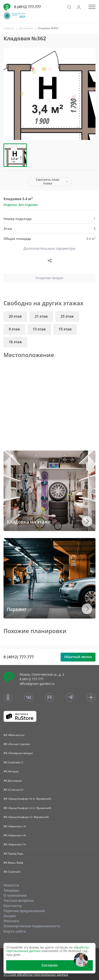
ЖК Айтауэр (11, 771)
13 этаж (39, 329)
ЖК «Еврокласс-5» (15, 844)
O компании (15, 895)
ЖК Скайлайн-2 (13, 762)
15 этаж (65, 329)
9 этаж (14, 329)
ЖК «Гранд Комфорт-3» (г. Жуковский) (27, 799)
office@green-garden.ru (37, 684)
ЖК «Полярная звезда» (18, 753)
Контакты (13, 906)
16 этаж (15, 342)
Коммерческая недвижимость (32, 926)
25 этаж (67, 316)
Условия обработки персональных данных (36, 975)
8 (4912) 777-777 (27, 7)
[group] (49, 94)
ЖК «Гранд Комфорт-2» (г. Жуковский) (27, 808)
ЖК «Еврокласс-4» (15, 835)
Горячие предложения (24, 911)
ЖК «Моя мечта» (14, 735)
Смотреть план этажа (48, 181)
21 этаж (41, 316)
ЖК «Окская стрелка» (17, 744)
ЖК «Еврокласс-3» (15, 826)
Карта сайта (15, 931)
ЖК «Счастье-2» (13, 790)
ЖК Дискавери (13, 781)
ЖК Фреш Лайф (13, 863)
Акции (10, 916)
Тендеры (11, 890)
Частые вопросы (19, 900)
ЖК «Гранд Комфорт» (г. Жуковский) (26, 817)
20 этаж (15, 316)
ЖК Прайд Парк (13, 854)
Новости (11, 885)
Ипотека (11, 921)
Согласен (49, 965)
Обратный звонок (78, 657)
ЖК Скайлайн (12, 872)
